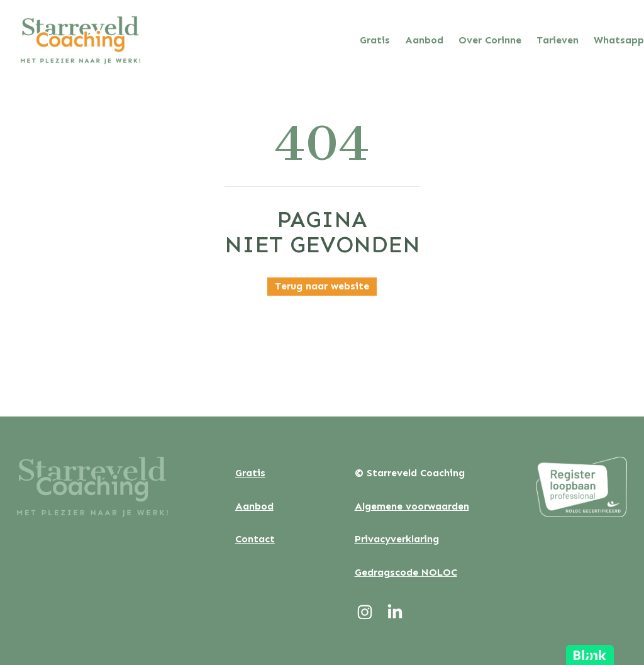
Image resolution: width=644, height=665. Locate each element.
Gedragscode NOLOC (406, 572)
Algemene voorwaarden (412, 506)
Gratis (375, 40)
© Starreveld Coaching (410, 473)
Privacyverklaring (397, 539)
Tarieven (558, 40)
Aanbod (424, 40)
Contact (255, 539)
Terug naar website (322, 286)
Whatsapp (619, 40)
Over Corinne (490, 40)
